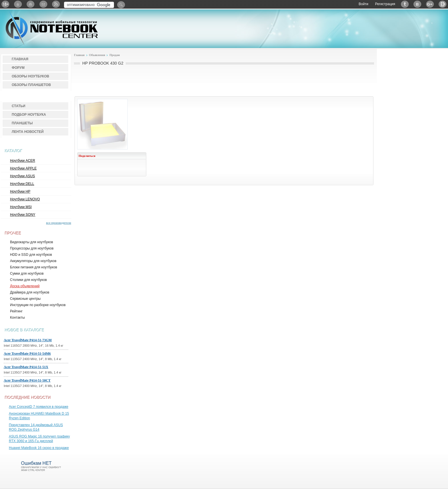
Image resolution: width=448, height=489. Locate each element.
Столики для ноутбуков (28, 280)
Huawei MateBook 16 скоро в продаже (39, 448)
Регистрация (385, 4)
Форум (18, 68)
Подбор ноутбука (29, 115)
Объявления (97, 55)
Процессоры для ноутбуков (32, 248)
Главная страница (18, 4)
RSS (56, 4)
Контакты (17, 318)
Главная (20, 59)
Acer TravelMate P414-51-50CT (27, 380)
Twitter (405, 4)
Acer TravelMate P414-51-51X (26, 367)
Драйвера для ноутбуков (30, 292)
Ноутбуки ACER (23, 161)
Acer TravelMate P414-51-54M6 (27, 354)
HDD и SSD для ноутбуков (31, 255)
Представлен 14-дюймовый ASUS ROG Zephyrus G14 (36, 427)
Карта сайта (31, 4)
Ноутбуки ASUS (22, 176)
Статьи (19, 106)
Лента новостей (28, 132)
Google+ (430, 4)
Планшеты (22, 123)
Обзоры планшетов (31, 85)
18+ (5, 4)
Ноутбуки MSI (21, 207)
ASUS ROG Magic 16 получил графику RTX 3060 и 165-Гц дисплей (39, 439)
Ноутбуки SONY (23, 215)
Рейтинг (16, 311)
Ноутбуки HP (20, 191)
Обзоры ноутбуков (30, 76)
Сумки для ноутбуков (27, 274)
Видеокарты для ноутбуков (32, 242)
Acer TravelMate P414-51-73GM (28, 340)
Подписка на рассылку (43, 4)
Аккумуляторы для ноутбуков (33, 261)
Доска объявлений (25, 286)
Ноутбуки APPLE (23, 168)
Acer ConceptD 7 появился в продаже (39, 407)
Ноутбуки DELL (22, 184)
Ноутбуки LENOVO (25, 199)
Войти (363, 4)
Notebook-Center (52, 28)
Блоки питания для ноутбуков (34, 267)
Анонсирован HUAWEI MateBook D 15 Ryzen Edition (39, 416)
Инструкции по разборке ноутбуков (38, 305)
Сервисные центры (25, 299)
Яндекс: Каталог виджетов (443, 4)
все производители (59, 223)
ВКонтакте (417, 4)
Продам (115, 55)
